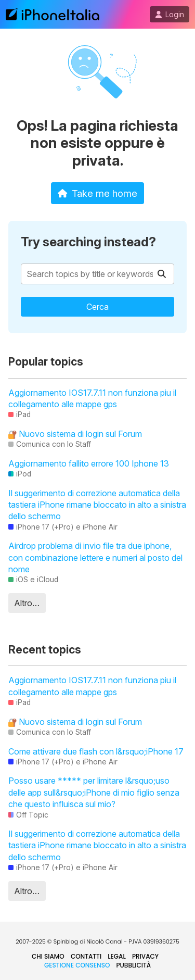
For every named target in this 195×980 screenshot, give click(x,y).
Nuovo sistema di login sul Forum (75, 434)
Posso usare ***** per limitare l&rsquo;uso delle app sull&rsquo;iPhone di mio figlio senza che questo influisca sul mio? (94, 792)
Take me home (97, 193)
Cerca (97, 307)
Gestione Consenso (77, 965)
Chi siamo (48, 956)
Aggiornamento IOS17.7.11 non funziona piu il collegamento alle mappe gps (92, 398)
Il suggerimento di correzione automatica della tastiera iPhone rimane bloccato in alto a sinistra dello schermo (97, 505)
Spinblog (66, 941)
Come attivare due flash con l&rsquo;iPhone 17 (96, 751)
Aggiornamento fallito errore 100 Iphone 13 (89, 463)
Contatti (86, 956)
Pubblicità (133, 965)
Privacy (145, 956)
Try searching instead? (88, 242)
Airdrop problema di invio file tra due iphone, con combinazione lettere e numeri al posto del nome (95, 557)
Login (170, 15)
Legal (117, 956)
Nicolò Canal (104, 941)
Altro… (27, 603)
